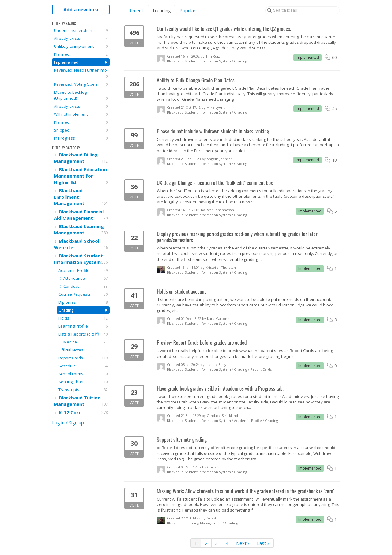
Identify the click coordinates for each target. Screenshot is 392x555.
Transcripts (83, 390)
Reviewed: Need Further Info (81, 73)
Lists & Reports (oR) (83, 334)
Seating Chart (83, 382)
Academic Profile (83, 270)
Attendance (83, 278)
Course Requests (83, 294)
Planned (81, 54)
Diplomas (83, 302)
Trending (161, 10)
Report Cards (83, 358)
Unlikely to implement (81, 46)
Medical (83, 342)
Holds (83, 318)
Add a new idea (81, 9)
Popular (188, 10)
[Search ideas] (303, 10)
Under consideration (81, 30)
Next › (243, 543)
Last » (263, 543)
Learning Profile (83, 326)
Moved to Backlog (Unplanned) (81, 95)
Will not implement (81, 114)
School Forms (83, 374)
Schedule (83, 366)
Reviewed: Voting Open (81, 84)
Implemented (81, 62)
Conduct (83, 286)
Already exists (81, 38)
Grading (83, 310)
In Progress (81, 138)
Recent (136, 10)
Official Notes (83, 350)
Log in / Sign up (68, 422)
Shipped (81, 130)
